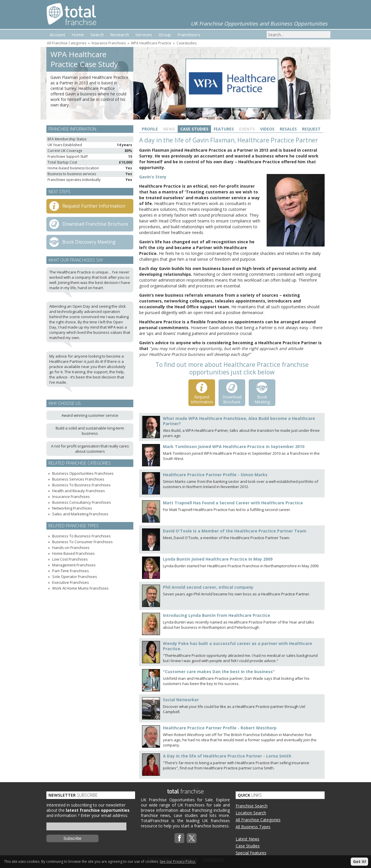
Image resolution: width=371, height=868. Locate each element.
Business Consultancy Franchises (82, 502)
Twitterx (192, 838)
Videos (267, 129)
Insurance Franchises (109, 43)
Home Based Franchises (73, 553)
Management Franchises (74, 565)
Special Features (251, 853)
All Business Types (253, 827)
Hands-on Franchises (71, 548)
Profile (150, 129)
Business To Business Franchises (81, 485)
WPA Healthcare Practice (151, 43)
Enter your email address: (104, 815)
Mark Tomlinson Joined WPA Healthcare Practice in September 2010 (234, 446)
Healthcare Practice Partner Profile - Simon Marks (215, 475)
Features (224, 129)
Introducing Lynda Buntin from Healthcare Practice (217, 615)
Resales (288, 129)
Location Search (251, 813)
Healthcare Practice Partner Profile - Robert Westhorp (220, 728)
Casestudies (187, 43)
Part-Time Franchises (71, 571)
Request (311, 129)
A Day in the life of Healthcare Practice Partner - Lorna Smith (227, 756)
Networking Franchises (72, 508)
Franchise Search (252, 806)
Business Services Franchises (78, 479)
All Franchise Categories (67, 43)
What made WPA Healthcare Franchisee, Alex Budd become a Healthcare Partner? (239, 421)
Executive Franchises (71, 582)
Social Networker (181, 700)
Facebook (179, 838)
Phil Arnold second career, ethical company (208, 587)
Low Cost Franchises (70, 559)
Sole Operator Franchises (75, 577)
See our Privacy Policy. (178, 861)
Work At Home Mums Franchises (80, 588)
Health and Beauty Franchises (79, 491)
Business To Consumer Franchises (82, 542)
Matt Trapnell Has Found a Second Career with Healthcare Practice (233, 503)
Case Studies (194, 129)
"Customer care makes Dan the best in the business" (219, 672)
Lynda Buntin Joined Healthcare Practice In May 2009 (218, 559)
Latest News (248, 839)
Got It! (360, 861)
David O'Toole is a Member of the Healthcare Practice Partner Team (235, 531)
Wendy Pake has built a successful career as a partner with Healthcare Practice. (238, 646)
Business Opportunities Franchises (83, 473)
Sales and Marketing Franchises (80, 514)
